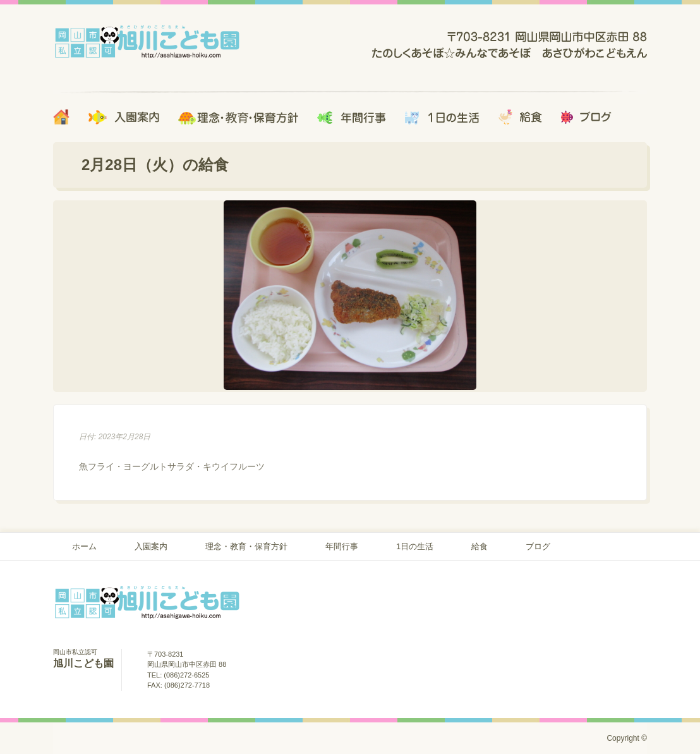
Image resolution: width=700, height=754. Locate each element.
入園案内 (151, 546)
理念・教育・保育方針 (246, 546)
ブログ (538, 546)
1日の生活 (415, 546)
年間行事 (342, 546)
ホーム (84, 546)
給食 (480, 546)
